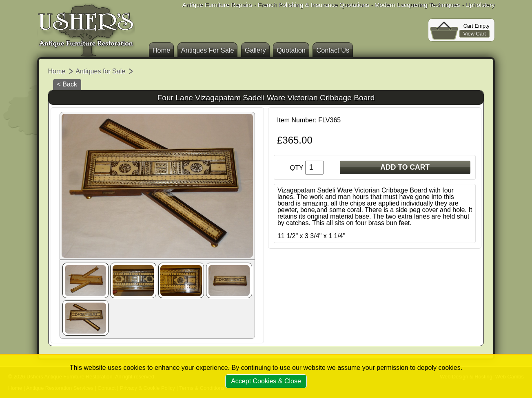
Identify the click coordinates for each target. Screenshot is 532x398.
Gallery (255, 50)
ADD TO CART (405, 167)
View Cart (474, 34)
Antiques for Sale (100, 71)
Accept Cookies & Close (266, 381)
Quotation (291, 50)
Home (162, 50)
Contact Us (333, 50)
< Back (67, 84)
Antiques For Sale (208, 50)
